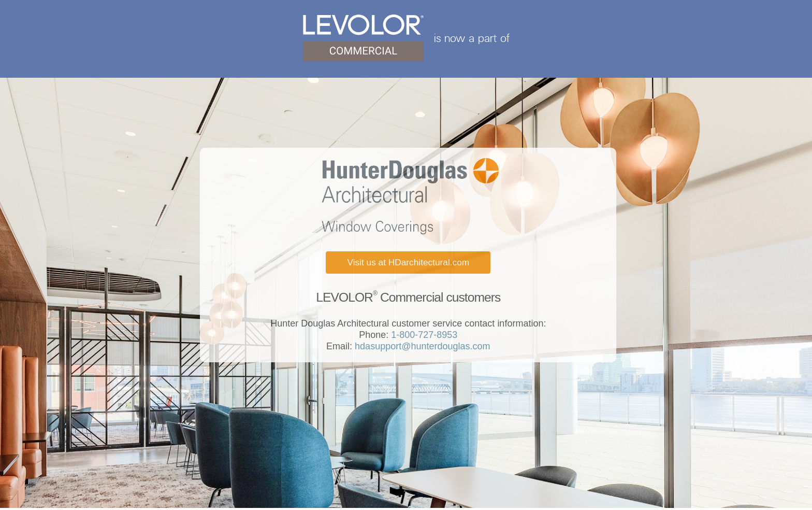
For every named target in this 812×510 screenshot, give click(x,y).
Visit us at (408, 262)
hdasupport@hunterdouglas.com (421, 346)
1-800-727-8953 (423, 335)
